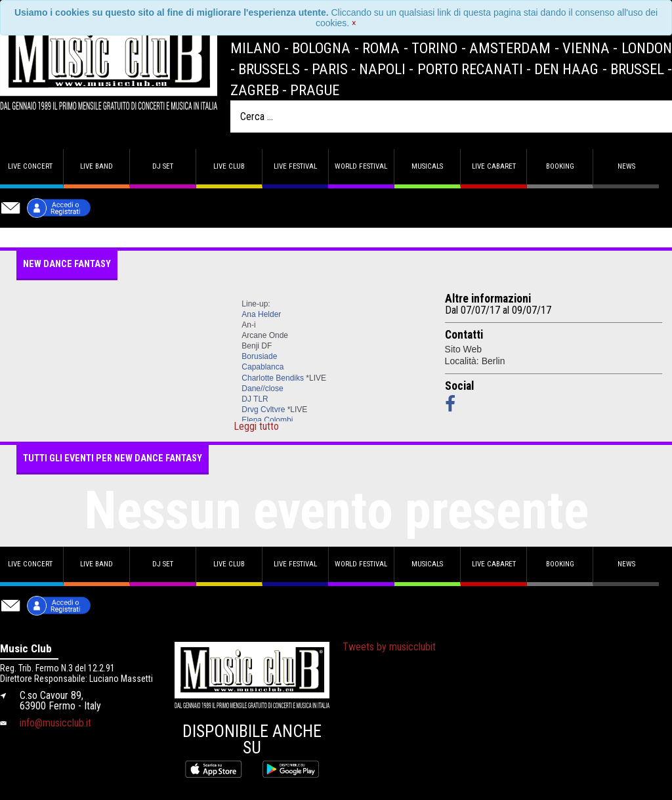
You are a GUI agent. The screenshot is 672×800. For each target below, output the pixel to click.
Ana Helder (261, 314)
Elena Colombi (267, 420)
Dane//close (262, 389)
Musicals (427, 166)
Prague (315, 90)
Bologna (321, 48)
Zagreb (255, 90)
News (626, 166)
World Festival (361, 166)
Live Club (229, 166)
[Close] (354, 23)
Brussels (269, 69)
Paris (330, 69)
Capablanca (262, 367)
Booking (560, 166)
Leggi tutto (256, 427)
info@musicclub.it (55, 723)
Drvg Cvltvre (263, 410)
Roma (381, 48)
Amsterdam (510, 48)
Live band (96, 166)
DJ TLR (255, 399)
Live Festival (295, 166)
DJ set (163, 166)
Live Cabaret (494, 166)
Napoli (382, 69)
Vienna (586, 48)
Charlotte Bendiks (273, 378)
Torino (434, 48)
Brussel (637, 69)
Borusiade (259, 356)
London (647, 48)
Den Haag (566, 69)
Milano (255, 48)
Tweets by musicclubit (389, 647)
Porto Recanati (470, 69)
